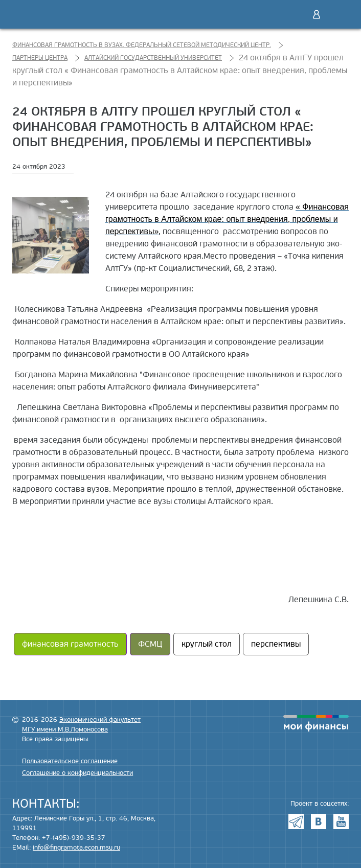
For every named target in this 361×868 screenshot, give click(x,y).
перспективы (276, 644)
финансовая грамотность (70, 644)
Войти (317, 14)
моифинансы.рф (316, 723)
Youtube (341, 821)
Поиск (295, 14)
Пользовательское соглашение (70, 761)
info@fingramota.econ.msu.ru (76, 848)
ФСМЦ (150, 644)
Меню (338, 14)
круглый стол (207, 644)
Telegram (296, 821)
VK (319, 821)
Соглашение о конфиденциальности (77, 773)
